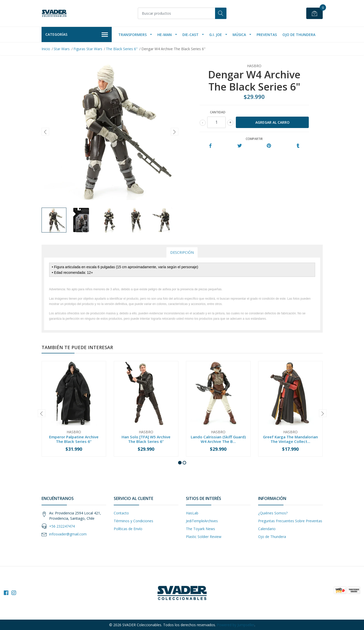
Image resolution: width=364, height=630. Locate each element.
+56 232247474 (62, 526)
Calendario (267, 529)
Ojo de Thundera (299, 35)
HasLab (192, 513)
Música (239, 35)
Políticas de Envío (128, 529)
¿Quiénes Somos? (273, 513)
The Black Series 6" (122, 49)
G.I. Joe (216, 35)
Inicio (46, 49)
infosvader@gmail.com (68, 534)
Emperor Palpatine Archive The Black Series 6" (74, 439)
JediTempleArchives (202, 521)
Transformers (132, 35)
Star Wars (62, 49)
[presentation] (45, 132)
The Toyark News (200, 529)
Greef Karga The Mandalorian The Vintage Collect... (290, 439)
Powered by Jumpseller (236, 625)
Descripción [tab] (182, 252)
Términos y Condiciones (133, 521)
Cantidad (218, 112)
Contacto (121, 513)
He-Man (165, 35)
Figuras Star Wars (88, 49)
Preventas (267, 35)
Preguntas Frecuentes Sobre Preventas (290, 521)
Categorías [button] (77, 35)
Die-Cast (190, 35)
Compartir (254, 139)
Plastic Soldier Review (204, 537)
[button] (180, 463)
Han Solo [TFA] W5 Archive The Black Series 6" (146, 439)
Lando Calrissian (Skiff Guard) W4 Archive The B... (218, 439)
